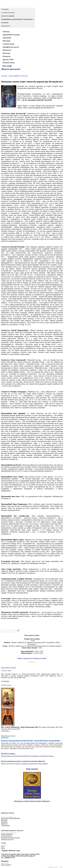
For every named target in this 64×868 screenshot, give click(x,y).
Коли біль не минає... (8, 754)
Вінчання (4, 820)
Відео (3, 848)
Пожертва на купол (7, 839)
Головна (5, 9)
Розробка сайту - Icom (55, 867)
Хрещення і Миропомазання (10, 818)
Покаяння (4, 822)
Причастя (4, 824)
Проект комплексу (7, 834)
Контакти (6, 26)
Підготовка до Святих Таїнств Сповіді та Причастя (32, 801)
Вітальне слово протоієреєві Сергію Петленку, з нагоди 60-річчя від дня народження (31, 741)
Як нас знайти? (6, 865)
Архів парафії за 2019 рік (18, 76)
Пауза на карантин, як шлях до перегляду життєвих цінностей (23, 761)
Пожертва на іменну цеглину (11, 838)
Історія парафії (8, 13)
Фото (3, 846)
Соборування (5, 825)
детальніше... (5, 681)
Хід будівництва (6, 836)
